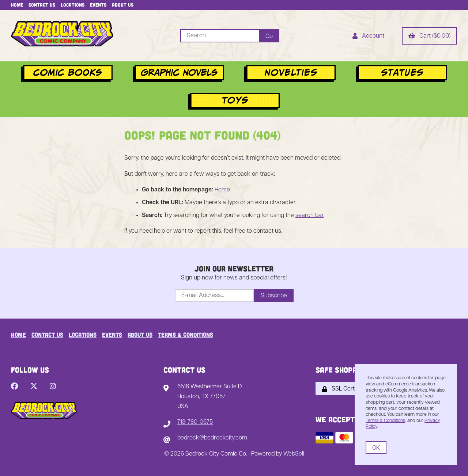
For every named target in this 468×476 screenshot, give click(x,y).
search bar (310, 216)
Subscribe (274, 296)
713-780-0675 (195, 422)
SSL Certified (344, 389)
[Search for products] (220, 36)
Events (98, 5)
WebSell (294, 454)
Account (368, 37)
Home (17, 5)
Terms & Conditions (186, 334)
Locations (73, 5)
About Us (123, 5)
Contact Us (42, 5)
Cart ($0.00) (429, 37)
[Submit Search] (269, 36)
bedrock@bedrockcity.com (212, 438)
